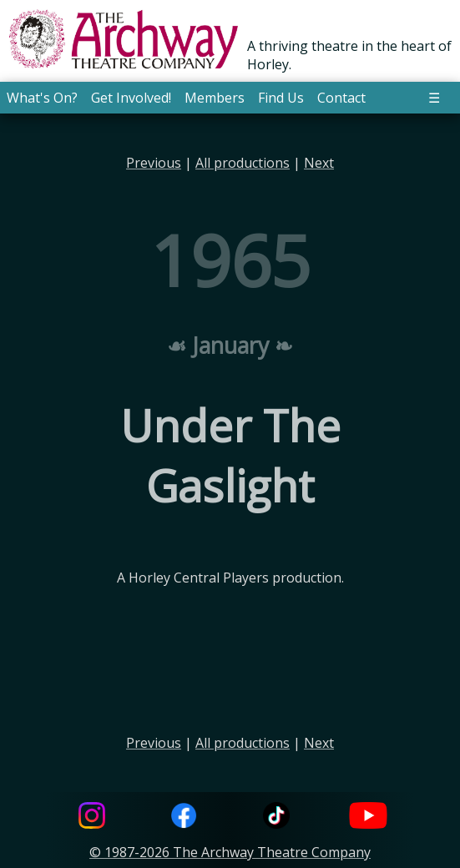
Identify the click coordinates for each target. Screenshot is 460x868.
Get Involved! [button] (131, 98)
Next (319, 163)
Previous (154, 163)
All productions (243, 163)
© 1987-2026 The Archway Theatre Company (230, 852)
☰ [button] (434, 98)
